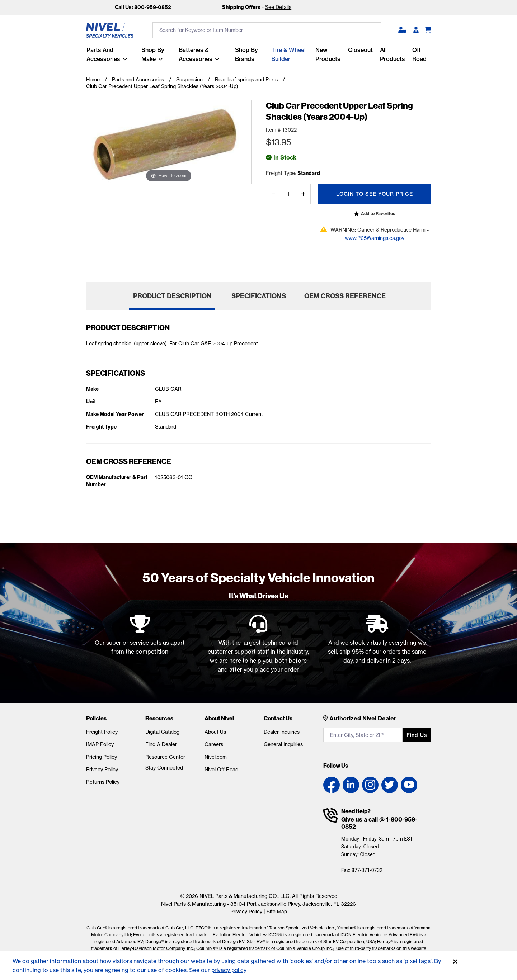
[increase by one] (303, 194)
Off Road (419, 54)
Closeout (360, 50)
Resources (159, 718)
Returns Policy (103, 782)
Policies (96, 718)
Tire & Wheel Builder (288, 54)
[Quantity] (288, 194)
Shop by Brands (246, 54)
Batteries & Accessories (196, 54)
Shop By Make (152, 54)
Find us (417, 735)
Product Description (172, 296)
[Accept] (455, 962)
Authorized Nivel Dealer (363, 718)
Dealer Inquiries (282, 732)
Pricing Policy (102, 757)
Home (93, 80)
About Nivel (219, 718)
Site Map (277, 912)
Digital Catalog (162, 732)
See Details (278, 7)
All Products (393, 54)
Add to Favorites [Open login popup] (378, 214)
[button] (402, 30)
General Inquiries (283, 744)
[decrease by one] (273, 194)
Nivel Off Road (221, 770)
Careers (214, 744)
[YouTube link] (409, 785)
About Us (215, 732)
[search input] (267, 30)
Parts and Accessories (103, 54)
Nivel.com (216, 757)
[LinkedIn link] (351, 785)
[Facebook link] (332, 785)
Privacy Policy (102, 770)
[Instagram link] (370, 785)
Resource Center (165, 757)
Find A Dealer (161, 744)
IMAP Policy (100, 744)
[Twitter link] (390, 785)
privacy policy (230, 970)
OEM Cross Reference (345, 296)
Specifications (259, 296)
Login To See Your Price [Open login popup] (375, 194)
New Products (328, 54)
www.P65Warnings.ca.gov (375, 238)
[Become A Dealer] (416, 30)
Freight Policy (102, 732)
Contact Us (278, 718)
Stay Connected (164, 768)
